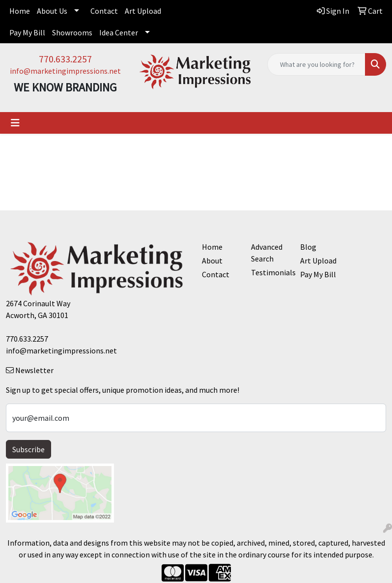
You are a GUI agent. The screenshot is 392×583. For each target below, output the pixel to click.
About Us (52, 11)
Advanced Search (267, 253)
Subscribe (28, 449)
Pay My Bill (27, 32)
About (212, 261)
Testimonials (270, 272)
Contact (104, 11)
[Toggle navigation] (15, 123)
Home (20, 11)
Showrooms (72, 32)
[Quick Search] (316, 64)
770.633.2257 (65, 59)
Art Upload (143, 11)
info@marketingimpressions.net (65, 71)
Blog (308, 247)
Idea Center (119, 32)
